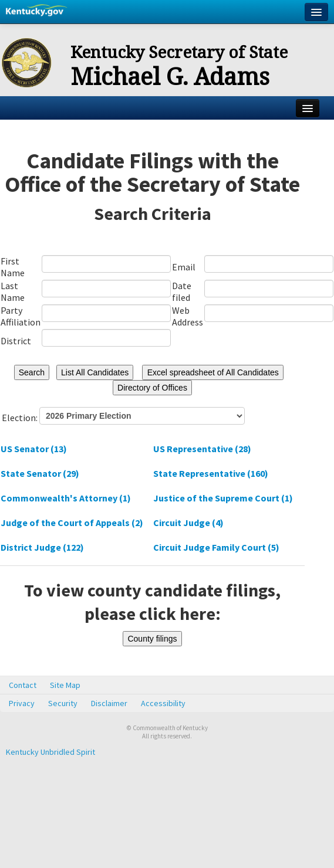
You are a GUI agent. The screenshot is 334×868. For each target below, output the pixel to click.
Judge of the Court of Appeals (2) (72, 523)
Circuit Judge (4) (188, 523)
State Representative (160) (211, 473)
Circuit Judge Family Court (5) (216, 547)
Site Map (65, 685)
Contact (23, 685)
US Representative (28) (202, 449)
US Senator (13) (34, 449)
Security (63, 703)
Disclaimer (109, 703)
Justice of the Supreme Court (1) (223, 498)
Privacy (22, 703)
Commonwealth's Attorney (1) (66, 498)
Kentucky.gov (37, 12)
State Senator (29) (40, 473)
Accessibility (163, 703)
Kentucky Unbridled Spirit (50, 752)
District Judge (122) (42, 547)
